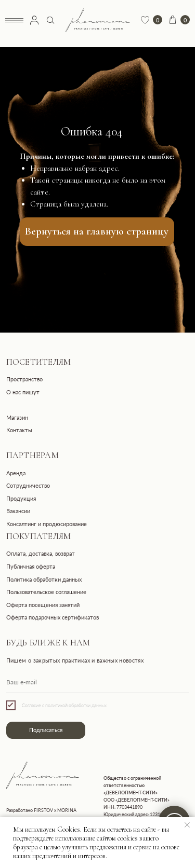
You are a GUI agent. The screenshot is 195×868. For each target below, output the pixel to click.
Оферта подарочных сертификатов (53, 617)
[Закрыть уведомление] (187, 825)
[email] (98, 682)
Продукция (21, 499)
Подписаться (46, 730)
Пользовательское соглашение (46, 592)
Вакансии (18, 511)
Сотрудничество (28, 486)
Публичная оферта (31, 567)
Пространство (24, 379)
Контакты (19, 430)
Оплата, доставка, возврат (41, 554)
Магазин (17, 418)
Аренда (16, 473)
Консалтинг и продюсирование (47, 524)
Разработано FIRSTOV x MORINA (41, 810)
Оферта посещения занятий (43, 605)
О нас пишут (23, 392)
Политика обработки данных (44, 580)
